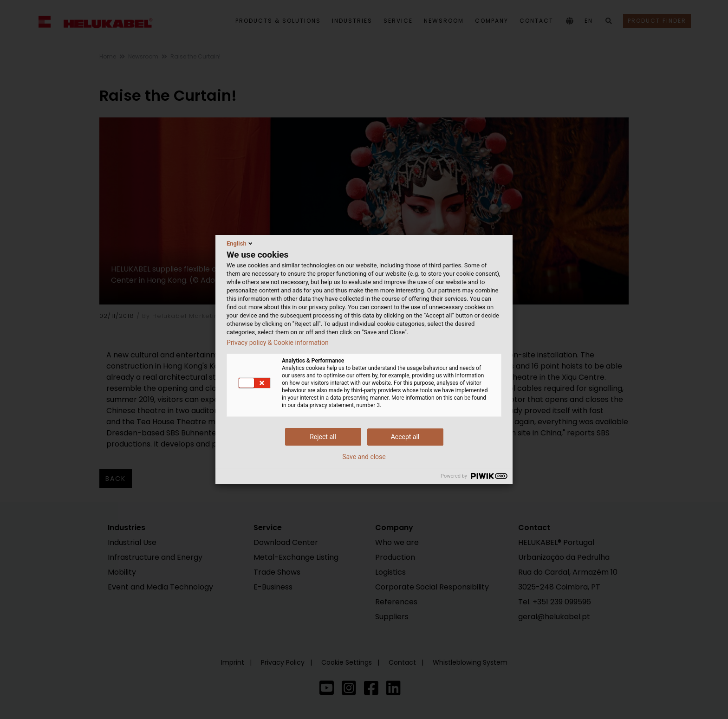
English (240, 243)
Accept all (405, 437)
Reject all (323, 437)
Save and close (364, 457)
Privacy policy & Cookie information (278, 343)
